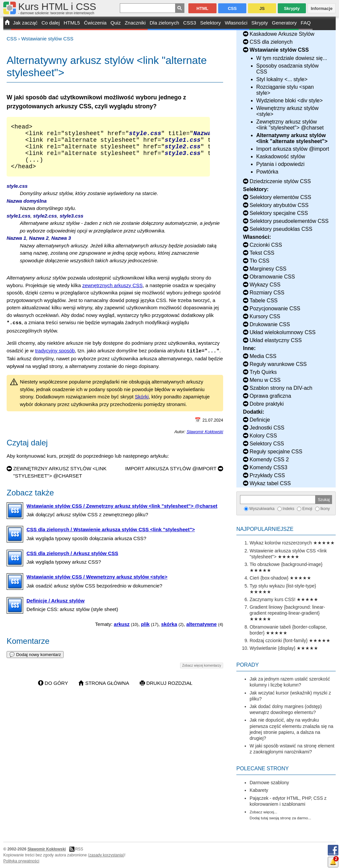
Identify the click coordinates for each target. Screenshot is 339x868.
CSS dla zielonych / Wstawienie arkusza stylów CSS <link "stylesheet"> (111, 538)
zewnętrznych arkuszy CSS (112, 295)
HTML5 (72, 23)
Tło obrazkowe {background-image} (286, 564)
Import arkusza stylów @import (293, 149)
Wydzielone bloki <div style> (290, 101)
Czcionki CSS (266, 245)
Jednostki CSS (267, 428)
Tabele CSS (264, 301)
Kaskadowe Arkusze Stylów (282, 34)
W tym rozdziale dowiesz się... (292, 58)
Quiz (116, 23)
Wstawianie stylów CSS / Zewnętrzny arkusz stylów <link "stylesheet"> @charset (122, 515)
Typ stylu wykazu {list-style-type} (283, 586)
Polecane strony (263, 768)
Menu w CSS (265, 380)
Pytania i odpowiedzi (280, 164)
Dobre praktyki (267, 404)
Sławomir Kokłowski (205, 441)
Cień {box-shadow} (269, 578)
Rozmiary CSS (267, 293)
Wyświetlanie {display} (272, 648)
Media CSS (263, 356)
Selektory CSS (267, 444)
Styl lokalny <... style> (282, 79)
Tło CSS (260, 261)
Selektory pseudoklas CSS (281, 229)
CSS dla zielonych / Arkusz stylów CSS (72, 562)
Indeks (289, 509)
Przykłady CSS (267, 475)
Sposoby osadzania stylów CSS (288, 69)
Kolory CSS (263, 436)
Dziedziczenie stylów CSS (280, 181)
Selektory (210, 23)
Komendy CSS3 (268, 467)
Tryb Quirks (263, 372)
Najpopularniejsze (265, 529)
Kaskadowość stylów (281, 156)
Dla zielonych (164, 23)
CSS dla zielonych (271, 42)
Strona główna (107, 692)
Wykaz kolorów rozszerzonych (281, 543)
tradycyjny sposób (55, 359)
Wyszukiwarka (262, 509)
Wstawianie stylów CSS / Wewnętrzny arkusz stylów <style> (97, 586)
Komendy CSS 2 (269, 460)
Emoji (307, 509)
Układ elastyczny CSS (276, 340)
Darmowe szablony (269, 783)
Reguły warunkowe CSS (278, 364)
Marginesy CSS (268, 269)
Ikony (325, 509)
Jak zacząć (25, 23)
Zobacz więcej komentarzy (202, 674)
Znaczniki (135, 23)
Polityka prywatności (21, 861)
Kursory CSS (265, 316)
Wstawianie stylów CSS (47, 39)
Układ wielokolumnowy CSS (283, 332)
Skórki (142, 406)
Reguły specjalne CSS (276, 452)
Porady (248, 665)
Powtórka (267, 172)
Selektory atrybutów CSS (279, 205)
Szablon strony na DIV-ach (281, 388)
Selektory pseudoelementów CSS (289, 221)
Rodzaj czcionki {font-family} (279, 640)
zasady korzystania (106, 855)
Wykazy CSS (265, 285)
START (7, 23)
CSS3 (190, 23)
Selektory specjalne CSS (279, 213)
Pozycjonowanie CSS (275, 308)
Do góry (56, 692)
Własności (236, 23)
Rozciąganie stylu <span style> (285, 90)
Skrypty (260, 23)
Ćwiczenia (95, 23)
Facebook (333, 850)
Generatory (284, 23)
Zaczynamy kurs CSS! (272, 599)
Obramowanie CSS (272, 277)
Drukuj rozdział (169, 692)
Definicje (260, 420)
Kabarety (259, 790)
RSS (79, 849)
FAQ (306, 23)
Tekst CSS (262, 253)
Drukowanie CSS (270, 324)
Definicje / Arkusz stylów (55, 610)
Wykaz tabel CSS (270, 483)
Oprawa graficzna (270, 396)
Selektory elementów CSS (280, 197)
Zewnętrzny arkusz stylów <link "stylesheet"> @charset (290, 125)
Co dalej (50, 23)
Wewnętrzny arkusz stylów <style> (287, 111)
